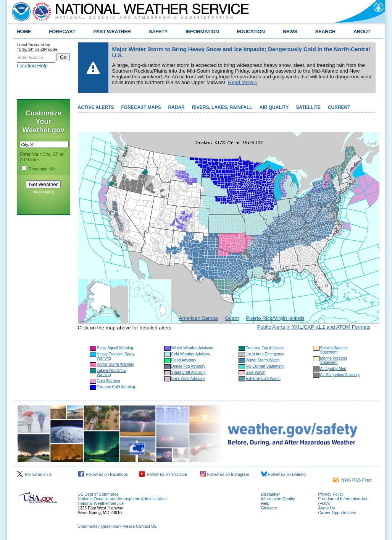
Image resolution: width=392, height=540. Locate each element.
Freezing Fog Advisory (265, 348)
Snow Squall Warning (115, 348)
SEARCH (325, 32)
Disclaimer (271, 494)
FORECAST (62, 32)
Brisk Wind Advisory (188, 379)
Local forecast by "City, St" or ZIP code (37, 47)
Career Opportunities (337, 512)
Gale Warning (109, 381)
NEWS (290, 32)
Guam (232, 318)
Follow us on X (34, 474)
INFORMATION (202, 32)
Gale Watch (256, 372)
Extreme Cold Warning (116, 387)
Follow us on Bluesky (284, 474)
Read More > (243, 82)
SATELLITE (308, 107)
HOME (24, 32)
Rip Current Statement (265, 366)
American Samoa (198, 318)
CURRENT (339, 107)
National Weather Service (101, 503)
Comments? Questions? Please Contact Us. (118, 526)
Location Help (32, 66)
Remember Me (42, 169)
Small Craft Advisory (189, 372)
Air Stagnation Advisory (340, 375)
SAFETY (158, 32)
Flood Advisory (184, 360)
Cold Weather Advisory (191, 354)
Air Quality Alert (333, 369)
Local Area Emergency (265, 354)
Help (265, 503)
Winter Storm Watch (263, 360)
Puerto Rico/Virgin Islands (275, 318)
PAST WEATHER (112, 32)
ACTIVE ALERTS (96, 107)
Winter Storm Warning (116, 364)
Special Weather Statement (334, 350)
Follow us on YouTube (163, 474)
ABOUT (362, 32)
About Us (327, 508)
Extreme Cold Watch (263, 379)
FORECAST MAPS (141, 107)
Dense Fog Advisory (189, 366)
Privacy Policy (43, 192)
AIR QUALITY (274, 107)
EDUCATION (251, 32)
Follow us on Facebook (103, 474)
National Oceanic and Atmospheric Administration (122, 499)
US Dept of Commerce (98, 494)
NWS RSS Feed (352, 480)
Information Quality (278, 499)
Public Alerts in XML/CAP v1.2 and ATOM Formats (314, 327)
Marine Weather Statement (334, 360)
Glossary (269, 508)
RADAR (176, 107)
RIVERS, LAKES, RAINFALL (222, 107)
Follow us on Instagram (225, 474)
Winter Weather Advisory (192, 348)
